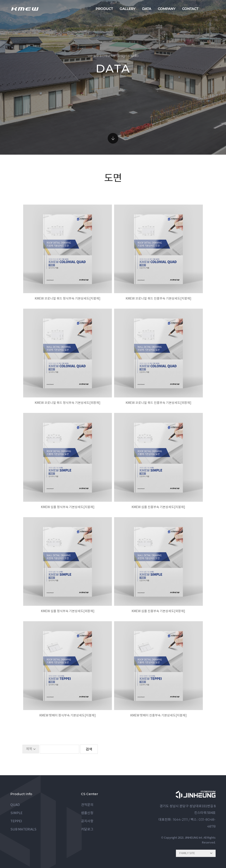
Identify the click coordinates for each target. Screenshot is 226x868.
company (167, 9)
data (147, 9)
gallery (128, 9)
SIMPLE (16, 813)
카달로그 (87, 829)
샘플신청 (87, 813)
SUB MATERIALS (23, 829)
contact (190, 9)
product (104, 9)
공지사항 (87, 821)
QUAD (15, 805)
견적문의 (87, 805)
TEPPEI (16, 821)
